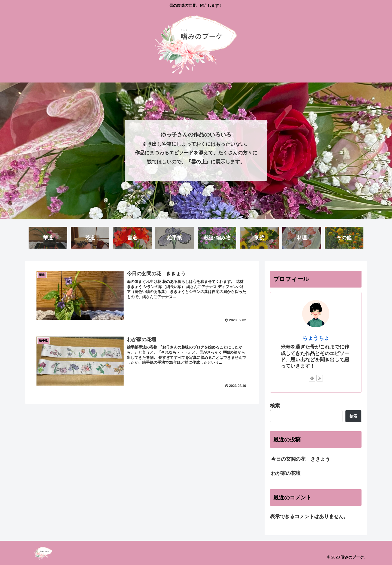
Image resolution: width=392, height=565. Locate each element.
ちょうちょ (316, 338)
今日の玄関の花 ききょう (301, 459)
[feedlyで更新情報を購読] (312, 378)
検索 (275, 406)
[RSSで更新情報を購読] (320, 378)
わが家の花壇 (286, 474)
